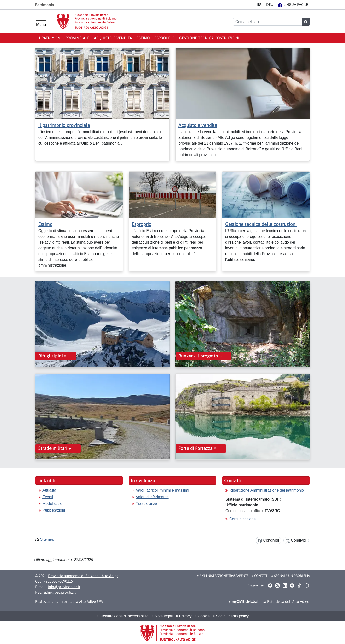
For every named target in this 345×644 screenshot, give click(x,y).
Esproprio (165, 38)
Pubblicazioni (54, 510)
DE (270, 4)
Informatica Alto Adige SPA (81, 601)
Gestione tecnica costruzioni (209, 38)
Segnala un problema (291, 576)
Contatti (260, 576)
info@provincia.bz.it (64, 587)
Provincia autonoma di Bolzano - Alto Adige (83, 576)
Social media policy (231, 616)
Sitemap (47, 539)
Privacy (184, 616)
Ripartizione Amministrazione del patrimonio (267, 490)
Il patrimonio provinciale (63, 38)
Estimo (143, 38)
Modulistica (52, 504)
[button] (270, 585)
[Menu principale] (41, 21)
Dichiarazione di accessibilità (122, 616)
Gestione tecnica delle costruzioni (261, 224)
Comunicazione (242, 519)
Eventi (48, 497)
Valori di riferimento (152, 497)
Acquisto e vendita (113, 38)
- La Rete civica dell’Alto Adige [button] (269, 601)
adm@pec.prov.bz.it (60, 592)
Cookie (202, 616)
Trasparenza (147, 504)
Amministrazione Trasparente (223, 576)
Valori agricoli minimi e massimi (162, 490)
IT (259, 4)
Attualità (49, 490)
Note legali (162, 616)
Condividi (268, 541)
